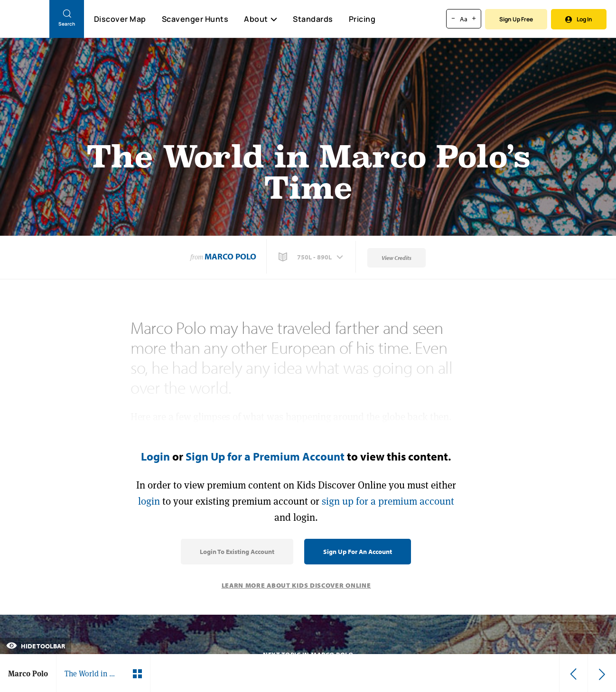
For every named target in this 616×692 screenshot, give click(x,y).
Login (155, 456)
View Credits (397, 258)
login (149, 501)
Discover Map (120, 19)
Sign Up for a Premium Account (265, 456)
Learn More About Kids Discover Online (296, 585)
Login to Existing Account (237, 552)
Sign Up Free (516, 19)
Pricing (362, 19)
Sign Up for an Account (358, 552)
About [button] (261, 19)
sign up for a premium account (388, 501)
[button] (312, 257)
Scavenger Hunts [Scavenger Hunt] (195, 19)
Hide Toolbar (36, 646)
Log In (579, 19)
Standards (313, 19)
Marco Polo (230, 256)
